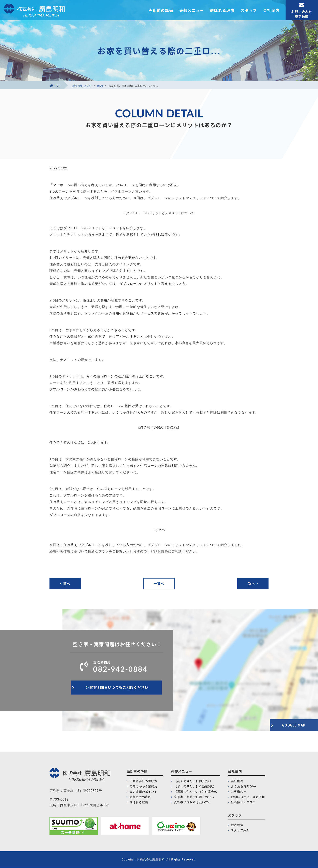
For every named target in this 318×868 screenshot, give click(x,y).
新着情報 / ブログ (243, 803)
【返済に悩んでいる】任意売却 (196, 792)
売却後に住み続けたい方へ (193, 803)
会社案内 (271, 10)
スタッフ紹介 (240, 831)
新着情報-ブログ (82, 86)
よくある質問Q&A (244, 787)
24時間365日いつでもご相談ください (117, 689)
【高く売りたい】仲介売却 (193, 781)
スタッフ (249, 10)
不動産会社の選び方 (143, 781)
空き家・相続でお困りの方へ (194, 797)
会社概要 (237, 781)
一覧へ (159, 584)
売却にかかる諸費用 (143, 787)
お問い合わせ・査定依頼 (248, 797)
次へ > (252, 584)
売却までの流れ (140, 797)
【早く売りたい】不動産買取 (194, 787)
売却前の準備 (161, 10)
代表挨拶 (237, 825)
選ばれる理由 (222, 10)
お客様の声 (239, 792)
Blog (100, 86)
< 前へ (66, 584)
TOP (55, 86)
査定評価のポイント (143, 792)
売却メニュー (192, 10)
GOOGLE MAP (290, 724)
